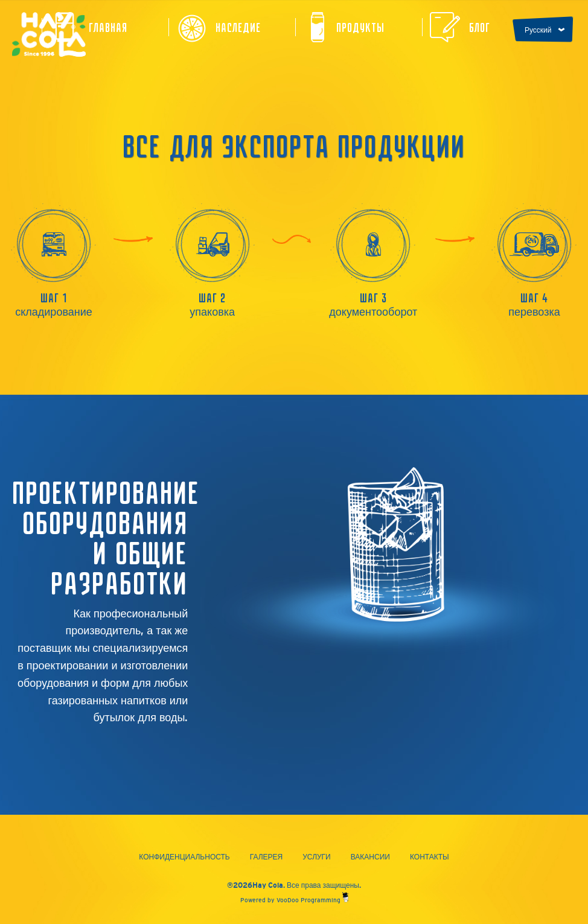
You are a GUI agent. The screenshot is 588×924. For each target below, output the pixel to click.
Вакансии (370, 857)
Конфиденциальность (184, 857)
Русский (538, 30)
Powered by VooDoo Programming (294, 900)
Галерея (267, 857)
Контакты (430, 857)
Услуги (317, 857)
